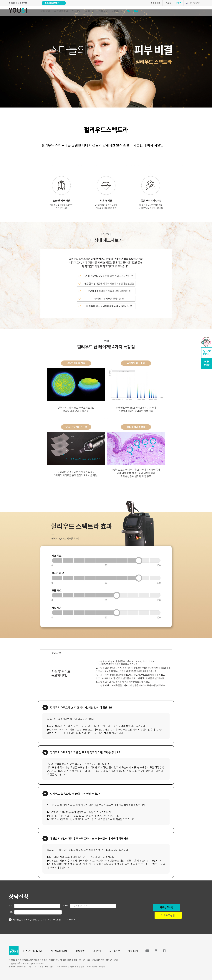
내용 (11, 912)
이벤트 (178, 3)
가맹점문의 (80, 951)
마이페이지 (156, 3)
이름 (11, 906)
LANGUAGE (192, 3)
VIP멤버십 (117, 11)
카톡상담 (103, 11)
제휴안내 (97, 951)
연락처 (66, 906)
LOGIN (168, 3)
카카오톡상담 (168, 915)
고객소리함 (115, 951)
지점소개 (90, 11)
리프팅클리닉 (61, 11)
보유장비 (77, 11)
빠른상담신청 (167, 907)
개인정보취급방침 (59, 951)
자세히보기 (71, 919)
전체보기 (46, 11)
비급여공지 (133, 951)
